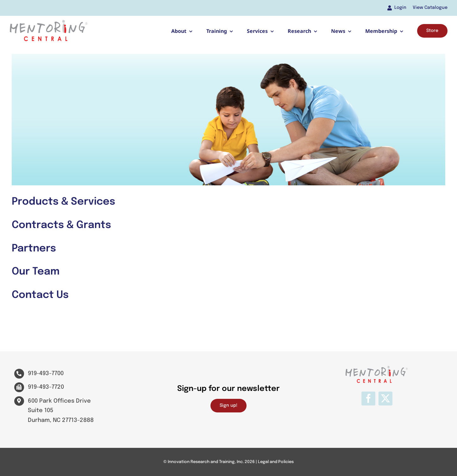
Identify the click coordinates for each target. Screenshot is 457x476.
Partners (34, 249)
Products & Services (63, 202)
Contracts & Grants (61, 225)
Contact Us (40, 295)
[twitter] (385, 399)
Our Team (36, 272)
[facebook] (368, 399)
